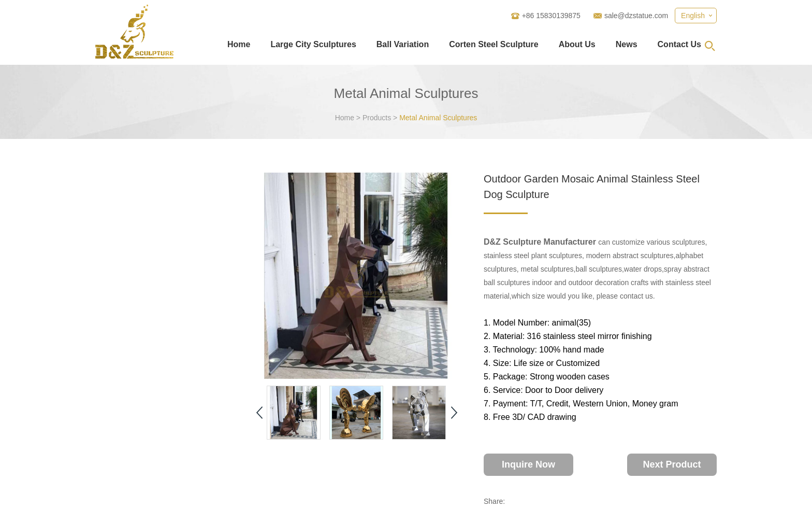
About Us (577, 44)
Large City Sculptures (313, 44)
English (693, 16)
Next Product (672, 464)
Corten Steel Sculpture (494, 44)
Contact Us (679, 44)
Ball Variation (403, 44)
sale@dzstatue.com (636, 16)
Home (239, 44)
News (627, 44)
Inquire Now (528, 464)
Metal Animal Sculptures (438, 118)
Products (377, 118)
